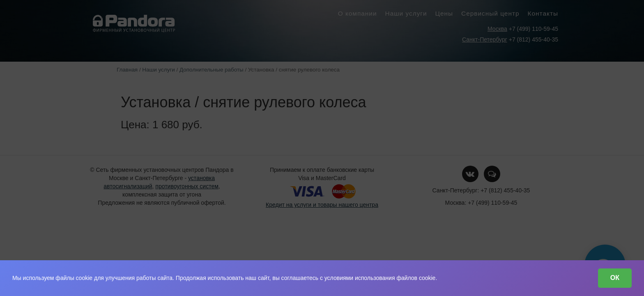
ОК (615, 278)
